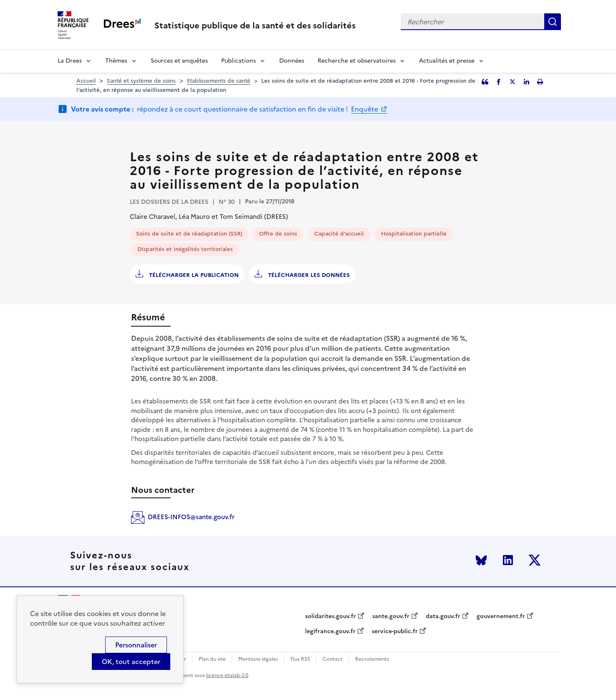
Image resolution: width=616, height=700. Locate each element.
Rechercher (553, 22)
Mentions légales (258, 659)
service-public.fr (395, 632)
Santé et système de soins (141, 81)
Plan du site (212, 659)
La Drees (70, 61)
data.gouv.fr (443, 616)
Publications (239, 61)
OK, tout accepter (131, 662)
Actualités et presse (447, 61)
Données (292, 61)
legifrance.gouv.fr (330, 632)
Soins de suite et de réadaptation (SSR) (189, 234)
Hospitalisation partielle (414, 234)
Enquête (365, 109)
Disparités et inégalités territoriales (185, 249)
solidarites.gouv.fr (331, 616)
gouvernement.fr (501, 616)
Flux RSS (300, 659)
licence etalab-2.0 (227, 675)
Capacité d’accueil (339, 234)
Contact (333, 659)
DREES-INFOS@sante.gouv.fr (191, 517)
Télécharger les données (308, 275)
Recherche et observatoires (357, 61)
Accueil (86, 81)
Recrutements (372, 659)
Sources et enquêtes (179, 61)
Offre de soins (278, 234)
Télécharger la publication (193, 275)
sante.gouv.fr (391, 616)
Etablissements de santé (219, 81)
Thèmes (116, 61)
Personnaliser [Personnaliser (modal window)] (136, 645)
